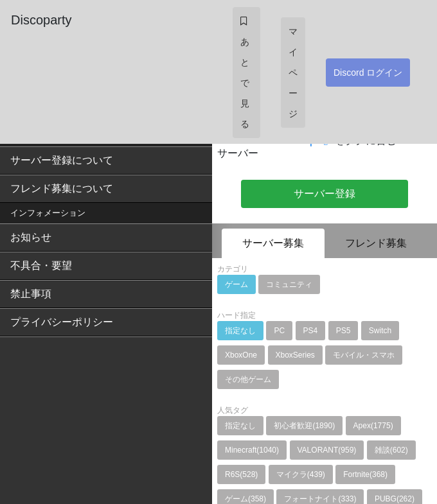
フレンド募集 (376, 243)
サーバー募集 (273, 243)
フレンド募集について (62, 188)
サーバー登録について (62, 160)
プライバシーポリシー (62, 322)
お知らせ (31, 237)
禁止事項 (31, 294)
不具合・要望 (41, 265)
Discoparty (41, 20)
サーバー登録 (325, 194)
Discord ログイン (368, 73)
